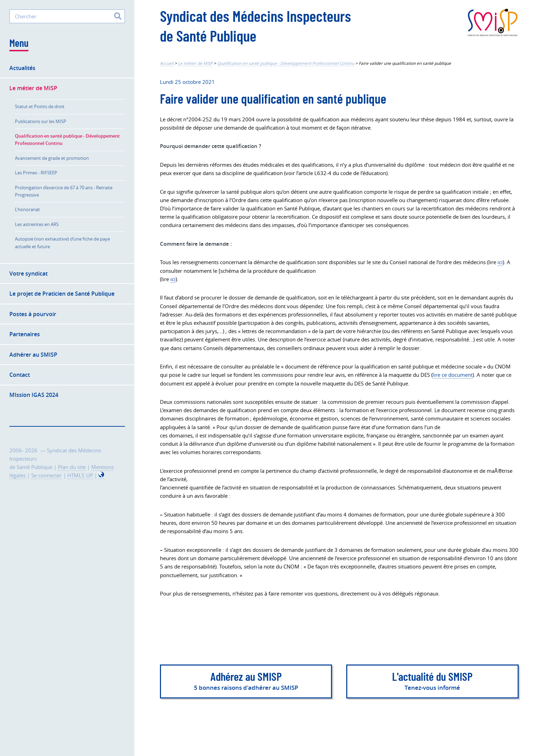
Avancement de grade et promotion (52, 158)
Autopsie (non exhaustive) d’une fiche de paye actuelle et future (62, 242)
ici (500, 262)
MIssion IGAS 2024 (34, 395)
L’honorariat (27, 209)
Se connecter (46, 475)
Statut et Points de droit (40, 106)
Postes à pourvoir (33, 314)
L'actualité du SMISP (433, 682)
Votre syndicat (28, 273)
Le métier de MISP (195, 63)
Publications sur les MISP (41, 121)
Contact (20, 375)
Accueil (167, 63)
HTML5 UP (80, 475)
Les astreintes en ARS (37, 224)
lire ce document (453, 375)
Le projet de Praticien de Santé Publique (62, 294)
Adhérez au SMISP (246, 682)
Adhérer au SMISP (33, 355)
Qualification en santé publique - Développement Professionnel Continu (286, 63)
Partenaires (25, 334)
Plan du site (72, 467)
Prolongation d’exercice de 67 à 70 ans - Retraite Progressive (64, 191)
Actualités (22, 68)
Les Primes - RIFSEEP (36, 173)
